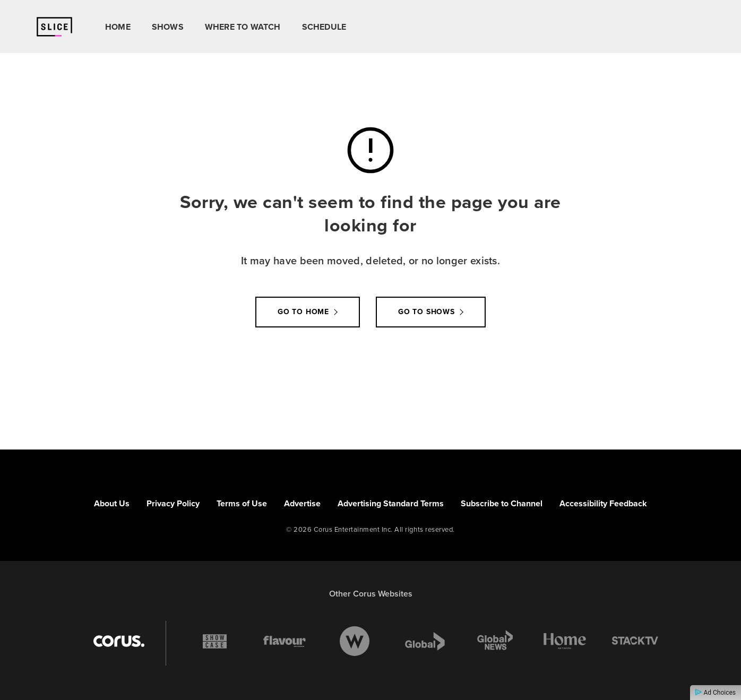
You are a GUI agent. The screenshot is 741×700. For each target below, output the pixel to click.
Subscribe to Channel (502, 503)
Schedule (324, 27)
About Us (112, 503)
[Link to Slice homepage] (54, 27)
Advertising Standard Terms (391, 503)
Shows (168, 27)
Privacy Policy (173, 503)
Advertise (302, 503)
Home (118, 27)
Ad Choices (716, 693)
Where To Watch (243, 27)
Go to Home (303, 312)
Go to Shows (426, 312)
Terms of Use (242, 503)
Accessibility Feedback (603, 503)
